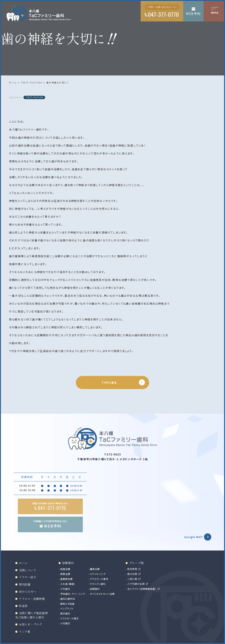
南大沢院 (132, 574)
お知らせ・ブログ (30, 624)
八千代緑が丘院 (136, 584)
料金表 (23, 606)
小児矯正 (65, 623)
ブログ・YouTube (32, 83)
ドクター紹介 (28, 577)
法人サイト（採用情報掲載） (142, 589)
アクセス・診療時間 (32, 599)
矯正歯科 (65, 613)
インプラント (67, 608)
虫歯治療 (65, 569)
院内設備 (25, 584)
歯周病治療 (66, 579)
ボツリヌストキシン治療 (102, 594)
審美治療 (95, 569)
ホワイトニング (98, 574)
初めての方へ (28, 592)
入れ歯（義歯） (68, 584)
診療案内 (68, 563)
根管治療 (65, 574)
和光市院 (132, 569)
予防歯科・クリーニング (73, 594)
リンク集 (25, 632)
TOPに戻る (109, 382)
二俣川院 (132, 579)
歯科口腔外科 (68, 599)
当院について (28, 570)
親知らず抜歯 (67, 604)
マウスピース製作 (99, 579)
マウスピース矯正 (70, 618)
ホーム (13, 83)
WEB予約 (193, 14)
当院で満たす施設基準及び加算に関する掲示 (32, 615)
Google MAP (193, 537)
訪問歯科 (95, 589)
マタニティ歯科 (98, 584)
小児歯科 (65, 589)
